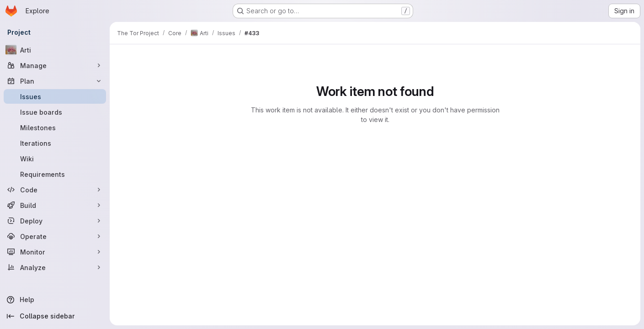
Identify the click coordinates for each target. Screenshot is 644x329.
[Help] (55, 300)
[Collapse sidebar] (55, 316)
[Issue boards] (55, 112)
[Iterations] (55, 143)
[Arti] (55, 50)
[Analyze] (55, 267)
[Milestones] (55, 127)
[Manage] (55, 65)
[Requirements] (55, 174)
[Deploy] (55, 221)
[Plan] (55, 81)
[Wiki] (55, 159)
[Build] (55, 205)
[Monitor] (55, 252)
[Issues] (55, 96)
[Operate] (55, 236)
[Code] (55, 190)
